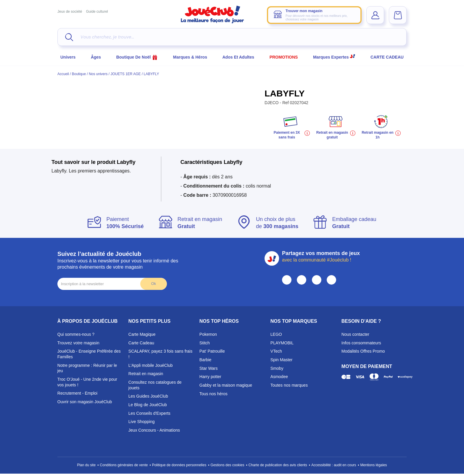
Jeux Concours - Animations (154, 430)
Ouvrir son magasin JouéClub (85, 402)
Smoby (277, 368)
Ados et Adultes (239, 57)
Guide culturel (97, 12)
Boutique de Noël (137, 57)
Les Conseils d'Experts (149, 413)
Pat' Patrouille (212, 351)
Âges (96, 57)
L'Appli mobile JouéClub (151, 365)
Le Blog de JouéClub (148, 405)
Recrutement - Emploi (77, 393)
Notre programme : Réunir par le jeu (87, 368)
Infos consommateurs (361, 343)
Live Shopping (142, 422)
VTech (276, 351)
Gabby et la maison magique (226, 385)
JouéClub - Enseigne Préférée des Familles (89, 354)
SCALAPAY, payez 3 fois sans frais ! (160, 354)
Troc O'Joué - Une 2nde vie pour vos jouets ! (87, 382)
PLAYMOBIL (282, 343)
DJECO (272, 103)
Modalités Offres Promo (363, 351)
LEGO (276, 334)
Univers (68, 57)
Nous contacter (355, 334)
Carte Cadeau (141, 343)
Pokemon (208, 334)
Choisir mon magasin (326, 71)
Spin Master (282, 360)
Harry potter (210, 377)
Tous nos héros (214, 394)
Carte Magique (142, 334)
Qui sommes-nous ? (76, 334)
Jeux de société (70, 12)
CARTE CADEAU (387, 57)
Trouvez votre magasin (78, 343)
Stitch (205, 343)
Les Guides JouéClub (148, 396)
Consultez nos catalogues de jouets (155, 385)
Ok (154, 284)
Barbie (205, 360)
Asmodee (279, 377)
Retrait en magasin (146, 374)
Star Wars (209, 368)
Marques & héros (190, 57)
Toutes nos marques (289, 385)
